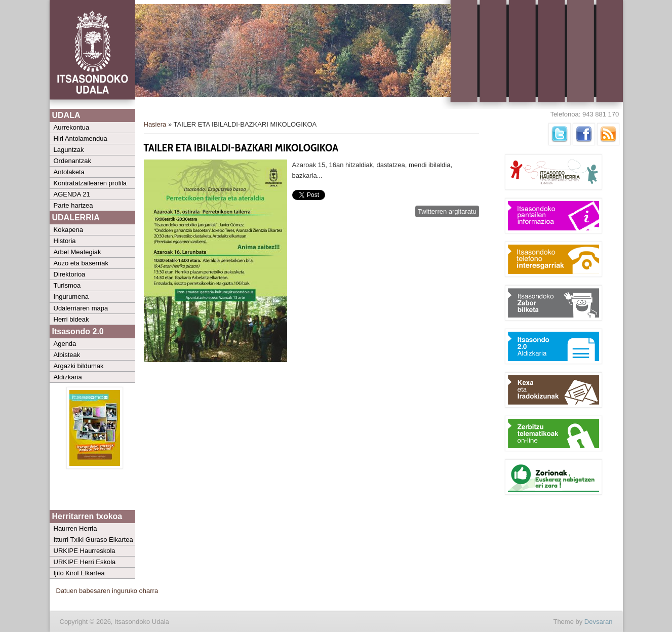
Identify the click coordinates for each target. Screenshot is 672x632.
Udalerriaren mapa (81, 308)
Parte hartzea (73, 205)
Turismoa (67, 285)
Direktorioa (70, 274)
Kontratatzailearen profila (90, 183)
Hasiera (155, 124)
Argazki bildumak (79, 366)
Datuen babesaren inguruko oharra (107, 591)
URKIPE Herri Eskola (85, 562)
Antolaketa (69, 172)
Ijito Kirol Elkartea (79, 573)
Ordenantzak (72, 161)
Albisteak (67, 355)
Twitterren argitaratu (447, 211)
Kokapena (69, 230)
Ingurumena (71, 297)
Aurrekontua (72, 127)
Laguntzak (69, 150)
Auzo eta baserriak (81, 263)
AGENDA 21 (72, 194)
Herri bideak (71, 319)
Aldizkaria (68, 377)
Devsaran (599, 622)
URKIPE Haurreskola (85, 551)
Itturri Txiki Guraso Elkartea (93, 540)
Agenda (65, 344)
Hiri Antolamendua (81, 139)
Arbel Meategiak (77, 252)
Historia (65, 241)
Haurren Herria (75, 528)
